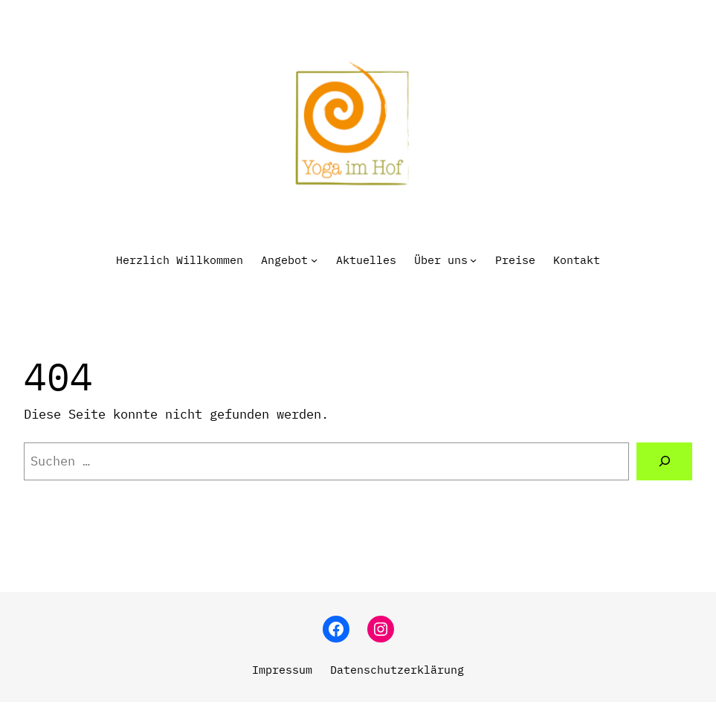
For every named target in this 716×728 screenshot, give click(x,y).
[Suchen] (664, 461)
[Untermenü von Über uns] (473, 260)
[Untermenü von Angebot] (314, 260)
